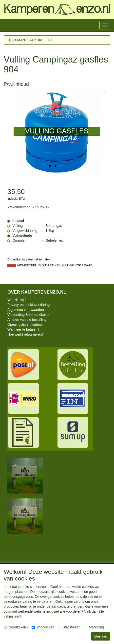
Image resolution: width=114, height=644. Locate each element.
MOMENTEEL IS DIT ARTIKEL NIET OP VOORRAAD (55, 265)
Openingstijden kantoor (25, 324)
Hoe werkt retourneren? (26, 334)
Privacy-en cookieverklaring (28, 305)
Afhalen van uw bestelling (27, 320)
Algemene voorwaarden (26, 310)
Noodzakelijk (16, 627)
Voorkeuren (43, 627)
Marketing (94, 627)
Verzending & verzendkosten (29, 315)
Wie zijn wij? (17, 300)
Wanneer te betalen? (23, 329)
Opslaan (101, 636)
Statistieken (69, 627)
